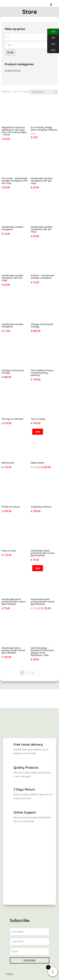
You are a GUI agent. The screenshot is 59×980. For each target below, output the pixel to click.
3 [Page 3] (29, 673)
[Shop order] (44, 92)
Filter (10, 52)
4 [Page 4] (33, 673)
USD (51, 32)
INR (51, 38)
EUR (51, 44)
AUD (51, 50)
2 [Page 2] (25, 673)
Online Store (13, 71)
